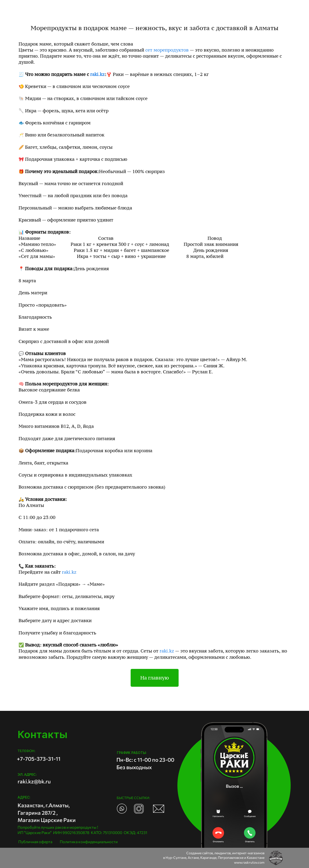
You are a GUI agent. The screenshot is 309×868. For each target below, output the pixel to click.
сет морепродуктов (167, 50)
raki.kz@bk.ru (34, 781)
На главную (155, 678)
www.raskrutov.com (249, 862)
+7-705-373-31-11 (39, 759)
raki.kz (97, 74)
